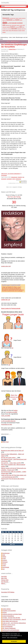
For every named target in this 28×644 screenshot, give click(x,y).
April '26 (12, 544)
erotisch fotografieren (8, 616)
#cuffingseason (19, 29)
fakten (5, 29)
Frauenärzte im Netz (7, 424)
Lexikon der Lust (6, 300)
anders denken (7, 609)
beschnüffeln (8, 27)
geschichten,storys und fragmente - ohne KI (14, 619)
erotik (4, 558)
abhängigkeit (7, 25)
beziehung (13, 27)
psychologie (20, 23)
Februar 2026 (5, 580)
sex (4, 569)
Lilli (12, 348)
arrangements (4, 27)
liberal (10, 29)
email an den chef (6, 266)
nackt (4, 566)
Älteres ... (4, 584)
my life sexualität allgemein (8, 421)
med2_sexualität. (6, 416)
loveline (15, 410)
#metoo (23, 29)
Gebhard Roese (12, 49)
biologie (14, 20)
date (5, 22)
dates (8, 23)
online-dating (14, 29)
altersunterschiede (14, 25)
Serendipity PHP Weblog (8, 592)
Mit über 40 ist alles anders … (9, 458)
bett (6, 20)
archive (5, 612)
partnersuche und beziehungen (11, 630)
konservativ (14, 23)
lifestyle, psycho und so (9, 625)
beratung (4, 20)
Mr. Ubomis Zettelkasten (9, 628)
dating (21, 27)
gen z (7, 29)
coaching (21, 20)
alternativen (4, 32)
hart (8, 29)
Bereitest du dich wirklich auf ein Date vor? (12, 451)
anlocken (18, 25)
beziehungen (10, 20)
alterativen (23, 31)
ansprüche (21, 25)
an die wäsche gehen (12, 18)
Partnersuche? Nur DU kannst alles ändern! (13, 479)
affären (10, 25)
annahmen (17, 18)
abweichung (10, 31)
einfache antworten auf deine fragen (12, 614)
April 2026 (4, 577)
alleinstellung (20, 31)
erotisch (5, 560)
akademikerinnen (16, 31)
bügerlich (17, 20)
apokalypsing (24, 18)
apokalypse (20, 18)
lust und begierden (8, 627)
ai (13, 30)
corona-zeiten (17, 27)
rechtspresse (18, 179)
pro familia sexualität (12, 412)
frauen (4, 564)
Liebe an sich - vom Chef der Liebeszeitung (11, 174)
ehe (10, 23)
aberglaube (4, 31)
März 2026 (4, 578)
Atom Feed (6, 442)
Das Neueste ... (5, 582)
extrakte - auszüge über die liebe (11, 618)
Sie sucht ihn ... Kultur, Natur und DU (11, 463)
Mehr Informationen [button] (12, 638)
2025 (25, 29)
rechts (4, 25)
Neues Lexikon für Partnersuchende (11, 308)
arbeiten (24, 25)
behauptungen (6, 18)
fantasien (5, 562)
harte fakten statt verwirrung (10, 621)
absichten (7, 31)
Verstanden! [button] (14, 641)
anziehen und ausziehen (9, 611)
